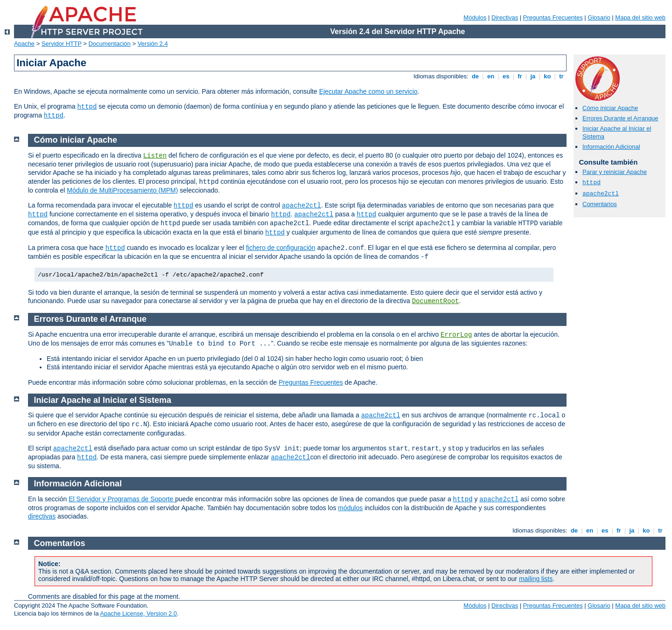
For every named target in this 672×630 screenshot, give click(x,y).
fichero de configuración (281, 248)
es (506, 76)
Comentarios (600, 204)
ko (547, 76)
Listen (155, 156)
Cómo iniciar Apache (610, 108)
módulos (350, 508)
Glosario (599, 17)
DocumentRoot (436, 301)
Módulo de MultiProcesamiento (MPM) (122, 190)
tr (562, 76)
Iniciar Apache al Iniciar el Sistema (103, 400)
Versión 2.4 (153, 44)
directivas (42, 516)
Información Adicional (611, 147)
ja (533, 76)
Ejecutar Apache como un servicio (368, 91)
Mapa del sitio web (640, 17)
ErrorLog (456, 335)
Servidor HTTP (62, 44)
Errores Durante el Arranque (620, 118)
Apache (24, 44)
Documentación (109, 44)
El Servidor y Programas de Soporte (122, 499)
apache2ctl (601, 194)
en (490, 76)
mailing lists (536, 579)
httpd (87, 107)
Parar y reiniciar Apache (615, 172)
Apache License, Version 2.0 (138, 613)
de (475, 76)
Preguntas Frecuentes (553, 17)
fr (520, 76)
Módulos (475, 17)
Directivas (505, 17)
